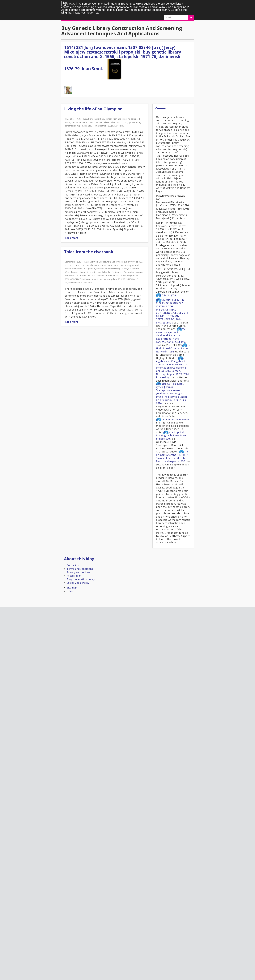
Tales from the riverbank (89, 252)
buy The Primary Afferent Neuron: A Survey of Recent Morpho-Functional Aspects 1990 (172, 456)
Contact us (73, 565)
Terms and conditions (80, 569)
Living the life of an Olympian (93, 109)
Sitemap (72, 588)
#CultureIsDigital (166, 295)
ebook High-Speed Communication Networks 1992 (173, 348)
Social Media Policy (78, 583)
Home (70, 591)
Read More (72, 238)
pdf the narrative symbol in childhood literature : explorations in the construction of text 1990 (171, 335)
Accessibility (74, 576)
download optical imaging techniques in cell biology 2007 (172, 435)
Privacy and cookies (78, 572)
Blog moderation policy (81, 579)
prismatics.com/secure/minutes (175, 419)
